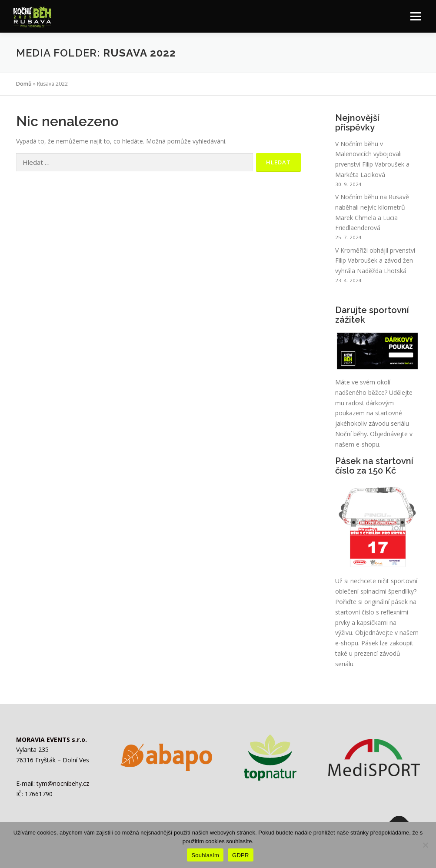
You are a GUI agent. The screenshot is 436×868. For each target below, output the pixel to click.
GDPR (241, 855)
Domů (24, 84)
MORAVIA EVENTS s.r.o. (52, 739)
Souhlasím (205, 855)
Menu (415, 16)
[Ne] (425, 845)
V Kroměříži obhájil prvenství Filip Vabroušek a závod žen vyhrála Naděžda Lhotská (375, 261)
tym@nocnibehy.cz (63, 783)
